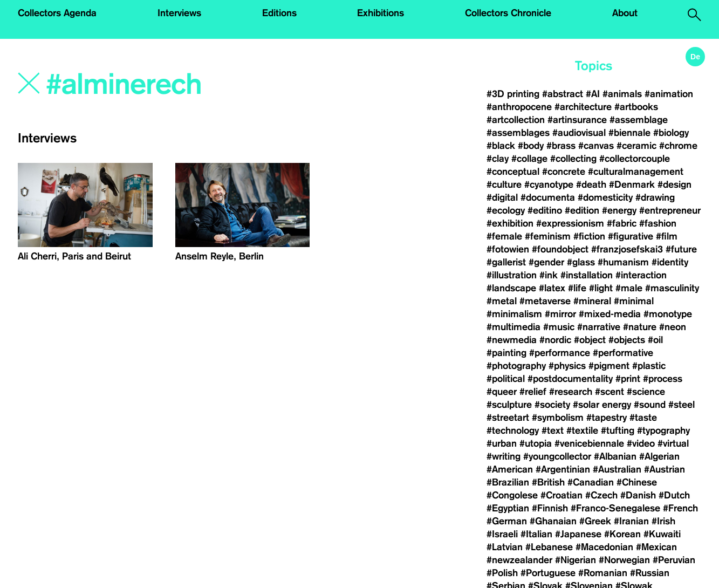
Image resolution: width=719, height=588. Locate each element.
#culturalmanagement (636, 172)
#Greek (595, 521)
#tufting (618, 430)
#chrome (678, 146)
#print (628, 379)
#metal (502, 301)
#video (641, 443)
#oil (655, 340)
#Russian (650, 573)
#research (571, 392)
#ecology (506, 210)
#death (591, 184)
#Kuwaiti (662, 534)
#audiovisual (579, 133)
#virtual (673, 443)
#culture (504, 184)
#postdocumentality (570, 379)
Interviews (179, 13)
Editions (279, 13)
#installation (587, 275)
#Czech (601, 495)
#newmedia (512, 340)
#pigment (609, 366)
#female (504, 236)
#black (501, 146)
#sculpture (509, 405)
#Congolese (512, 495)
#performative (623, 353)
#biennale (629, 133)
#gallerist (506, 262)
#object (590, 340)
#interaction (641, 275)
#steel (682, 405)
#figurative (631, 236)
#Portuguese (548, 573)
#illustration (512, 275)
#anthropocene (519, 107)
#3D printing (513, 94)
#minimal (634, 301)
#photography (516, 366)
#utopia (536, 443)
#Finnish (550, 508)
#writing (504, 456)
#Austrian (665, 469)
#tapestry (607, 418)
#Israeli (502, 534)
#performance (560, 353)
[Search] (180, 85)
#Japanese (578, 534)
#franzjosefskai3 (627, 249)
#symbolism (558, 418)
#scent (610, 392)
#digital (502, 197)
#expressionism (570, 223)
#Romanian (603, 573)
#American (510, 469)
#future (681, 249)
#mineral (592, 301)
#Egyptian (508, 508)
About (625, 13)
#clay (498, 159)
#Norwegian (624, 560)
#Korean (622, 534)
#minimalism (514, 314)
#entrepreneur (670, 210)
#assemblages (518, 133)
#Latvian (505, 547)
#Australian (617, 469)
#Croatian (561, 495)
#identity (670, 262)
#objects (627, 340)
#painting (506, 353)
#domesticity (605, 197)
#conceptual (513, 172)
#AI (593, 94)
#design (675, 184)
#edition (582, 210)
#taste (643, 418)
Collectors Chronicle (508, 13)
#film (667, 236)
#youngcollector (557, 456)
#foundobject (560, 249)
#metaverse (545, 301)
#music (559, 327)
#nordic (555, 340)
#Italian (536, 534)
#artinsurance (577, 120)
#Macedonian (604, 547)
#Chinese (637, 482)
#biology (671, 133)
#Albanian (615, 456)
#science (646, 392)
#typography (663, 430)
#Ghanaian (553, 521)
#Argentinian (563, 469)
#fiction (589, 236)
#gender (546, 262)
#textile (582, 430)
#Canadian (591, 482)
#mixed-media (610, 314)
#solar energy (602, 405)
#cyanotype (549, 184)
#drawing (655, 197)
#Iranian (631, 521)
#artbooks (636, 107)
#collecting (573, 159)
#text (553, 430)
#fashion (658, 223)
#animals (622, 94)
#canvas (596, 146)
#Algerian (659, 456)
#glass (581, 262)
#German (507, 521)
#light (601, 288)
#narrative (599, 327)
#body (531, 146)
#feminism (548, 236)
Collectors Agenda (57, 13)
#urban (502, 443)
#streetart (508, 418)
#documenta (548, 197)
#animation (669, 94)
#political (506, 379)
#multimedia (513, 327)
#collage (529, 159)
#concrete (564, 172)
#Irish (663, 521)
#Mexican (656, 547)
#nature (640, 327)
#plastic (649, 366)
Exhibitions (381, 13)
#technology (513, 430)
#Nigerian (576, 560)
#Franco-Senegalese (615, 508)
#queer (502, 392)
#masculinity (672, 288)
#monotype (668, 314)
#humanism (623, 262)
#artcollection (516, 120)
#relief (533, 392)
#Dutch (674, 495)
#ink (549, 275)
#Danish (638, 495)
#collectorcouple (635, 159)
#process (663, 379)
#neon (673, 327)
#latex (552, 288)
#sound (650, 405)
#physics (567, 366)
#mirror (560, 314)
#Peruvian (674, 560)
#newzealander (519, 560)
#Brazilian (508, 482)
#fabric (622, 223)
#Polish (502, 573)
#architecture (583, 107)
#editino (545, 210)
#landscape (511, 288)
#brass (561, 146)
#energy (619, 210)
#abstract (563, 94)
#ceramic (636, 146)
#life (577, 288)
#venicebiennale (589, 443)
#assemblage (639, 120)
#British (548, 482)
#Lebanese (549, 547)
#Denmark (632, 184)
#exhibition (510, 223)
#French (680, 508)
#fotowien (508, 249)
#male (629, 288)
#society (552, 405)
